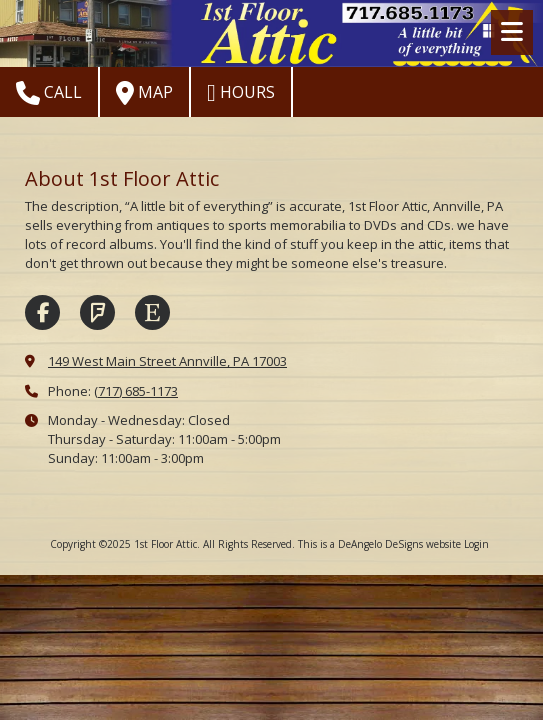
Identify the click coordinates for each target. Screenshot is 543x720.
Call (49, 93)
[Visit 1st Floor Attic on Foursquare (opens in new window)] (97, 312)
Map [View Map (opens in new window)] (144, 93)
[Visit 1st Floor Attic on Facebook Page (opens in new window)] (42, 312)
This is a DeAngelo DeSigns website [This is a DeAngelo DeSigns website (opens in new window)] (379, 544)
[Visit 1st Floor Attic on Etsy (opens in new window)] (152, 312)
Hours (241, 93)
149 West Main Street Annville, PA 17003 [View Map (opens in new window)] (167, 361)
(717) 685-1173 (136, 391)
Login (476, 544)
